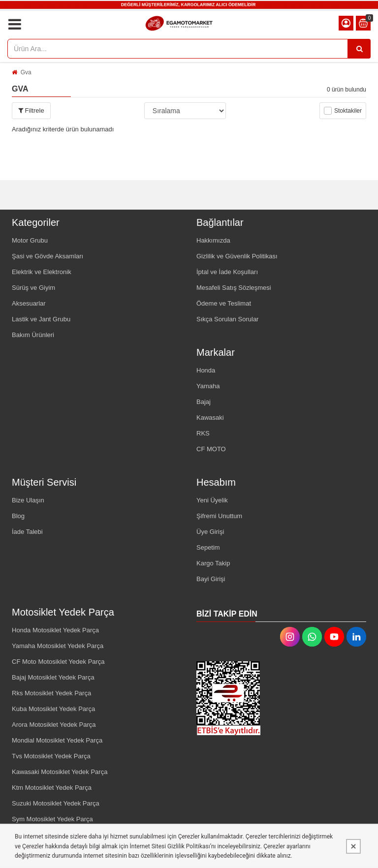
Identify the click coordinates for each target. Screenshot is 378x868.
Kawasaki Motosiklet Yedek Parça (60, 772)
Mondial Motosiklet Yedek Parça (57, 740)
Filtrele (31, 110)
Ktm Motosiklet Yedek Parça (52, 788)
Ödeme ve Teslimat (224, 303)
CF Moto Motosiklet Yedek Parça (58, 662)
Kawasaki (210, 418)
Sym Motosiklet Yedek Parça (52, 819)
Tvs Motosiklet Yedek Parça (51, 756)
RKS (203, 433)
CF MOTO (211, 449)
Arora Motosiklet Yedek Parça (54, 725)
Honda (206, 370)
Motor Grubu (30, 240)
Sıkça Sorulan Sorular (227, 319)
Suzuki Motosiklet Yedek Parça (56, 803)
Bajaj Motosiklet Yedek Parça (53, 677)
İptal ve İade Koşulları (227, 272)
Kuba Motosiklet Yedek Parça (53, 709)
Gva (26, 72)
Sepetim (208, 547)
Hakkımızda (213, 240)
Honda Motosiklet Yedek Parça (55, 630)
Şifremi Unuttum (219, 516)
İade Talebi (27, 532)
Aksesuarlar (29, 303)
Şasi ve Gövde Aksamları (47, 256)
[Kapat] (353, 846)
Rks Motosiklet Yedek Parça (51, 693)
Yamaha (208, 386)
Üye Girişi (210, 532)
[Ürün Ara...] (359, 49)
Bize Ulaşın (28, 500)
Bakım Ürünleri (33, 335)
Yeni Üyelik (212, 500)
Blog (18, 516)
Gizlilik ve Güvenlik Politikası (237, 256)
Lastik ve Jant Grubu (41, 319)
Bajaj (204, 402)
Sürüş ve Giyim (33, 288)
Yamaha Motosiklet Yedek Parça (58, 646)
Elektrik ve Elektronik (42, 272)
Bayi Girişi (211, 579)
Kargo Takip (213, 563)
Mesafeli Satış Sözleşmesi (234, 288)
